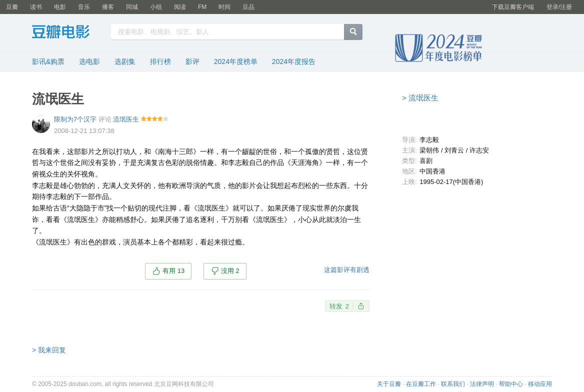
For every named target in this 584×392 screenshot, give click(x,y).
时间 (224, 7)
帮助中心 (511, 384)
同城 (132, 7)
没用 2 (230, 271)
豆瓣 (12, 7)
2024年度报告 (294, 61)
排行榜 (160, 61)
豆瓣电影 (68, 33)
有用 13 (173, 271)
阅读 (180, 7)
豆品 (248, 7)
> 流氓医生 (420, 98)
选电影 (89, 61)
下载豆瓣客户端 (513, 7)
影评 (192, 61)
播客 (108, 7)
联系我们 (453, 384)
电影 (60, 7)
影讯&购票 (48, 61)
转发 (339, 306)
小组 (156, 7)
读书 (36, 7)
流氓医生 (126, 119)
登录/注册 (559, 7)
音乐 (84, 7)
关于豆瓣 (389, 384)
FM (202, 7)
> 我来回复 (49, 350)
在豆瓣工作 (421, 384)
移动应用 (540, 384)
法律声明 (482, 384)
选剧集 (125, 61)
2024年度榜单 (236, 61)
